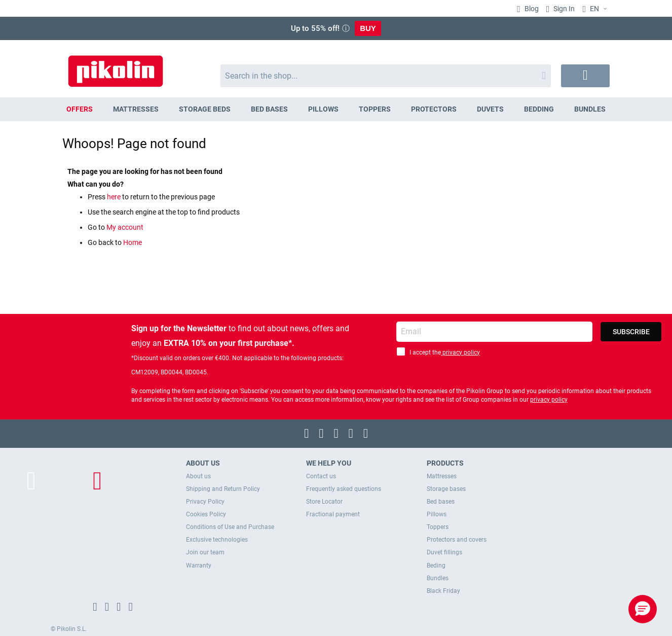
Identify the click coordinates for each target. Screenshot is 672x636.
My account (125, 227)
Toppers (438, 527)
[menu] (336, 109)
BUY (368, 28)
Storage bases (446, 489)
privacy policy (460, 352)
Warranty (199, 566)
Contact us (321, 476)
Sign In (563, 9)
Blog (531, 9)
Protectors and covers (457, 540)
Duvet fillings (444, 552)
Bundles (438, 578)
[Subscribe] (631, 332)
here (115, 197)
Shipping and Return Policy (223, 489)
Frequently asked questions (344, 489)
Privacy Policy (205, 502)
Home (133, 242)
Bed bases (441, 502)
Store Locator (324, 502)
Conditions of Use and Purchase (230, 527)
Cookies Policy (206, 514)
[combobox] (386, 76)
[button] (596, 9)
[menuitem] (80, 109)
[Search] (544, 76)
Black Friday (443, 591)
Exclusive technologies (217, 540)
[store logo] (116, 66)
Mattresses (442, 476)
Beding (436, 566)
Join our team (205, 552)
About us (198, 476)
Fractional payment (333, 514)
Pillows (437, 514)
